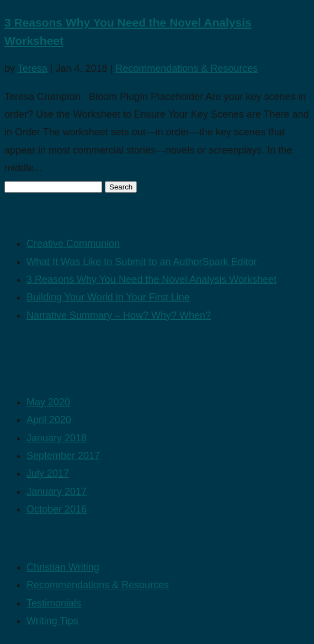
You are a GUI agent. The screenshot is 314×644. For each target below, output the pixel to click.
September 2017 (63, 456)
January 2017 (57, 492)
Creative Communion (73, 244)
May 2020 (48, 402)
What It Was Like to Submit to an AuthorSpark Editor (142, 262)
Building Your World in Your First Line (108, 297)
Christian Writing (63, 567)
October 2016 (57, 509)
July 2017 (48, 473)
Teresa (33, 68)
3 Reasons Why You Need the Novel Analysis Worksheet (151, 279)
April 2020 (49, 420)
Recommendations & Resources (187, 68)
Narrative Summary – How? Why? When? (119, 315)
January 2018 (57, 438)
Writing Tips (52, 621)
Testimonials (54, 603)
